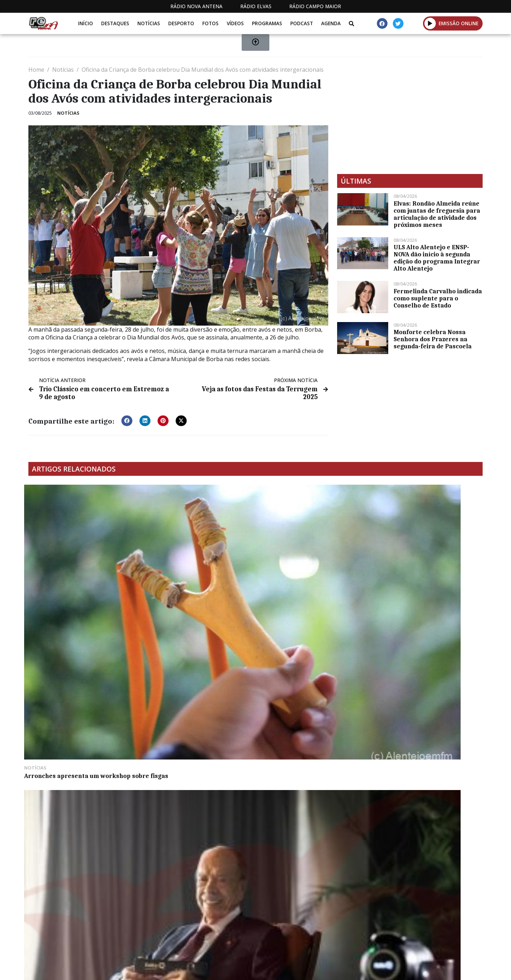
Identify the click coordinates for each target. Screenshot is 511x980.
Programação (302, 933)
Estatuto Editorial (242, 933)
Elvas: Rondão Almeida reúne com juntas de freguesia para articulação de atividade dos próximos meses (437, 214)
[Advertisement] (410, 115)
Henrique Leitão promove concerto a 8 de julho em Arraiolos (312, 570)
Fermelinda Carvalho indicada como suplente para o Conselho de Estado (438, 298)
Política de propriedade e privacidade (431, 933)
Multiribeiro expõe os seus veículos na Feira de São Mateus (81, 673)
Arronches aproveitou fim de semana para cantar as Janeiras (423, 570)
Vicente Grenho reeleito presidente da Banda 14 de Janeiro (197, 673)
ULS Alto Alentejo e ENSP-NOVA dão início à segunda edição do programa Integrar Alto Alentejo (437, 258)
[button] (127, 419)
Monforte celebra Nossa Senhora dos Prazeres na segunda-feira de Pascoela (433, 339)
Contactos (350, 933)
